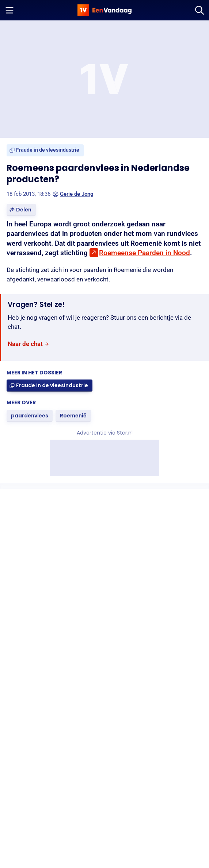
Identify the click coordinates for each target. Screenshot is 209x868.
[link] (45, 150)
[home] (104, 10)
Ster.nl (125, 433)
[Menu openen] (9, 10)
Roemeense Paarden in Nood (145, 253)
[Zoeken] (199, 10)
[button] (21, 210)
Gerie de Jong (73, 194)
